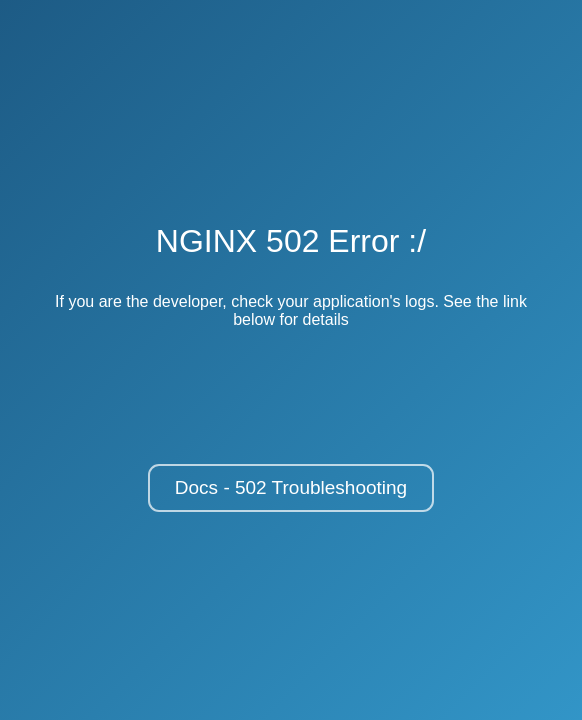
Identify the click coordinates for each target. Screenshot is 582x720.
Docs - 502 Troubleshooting (291, 487)
